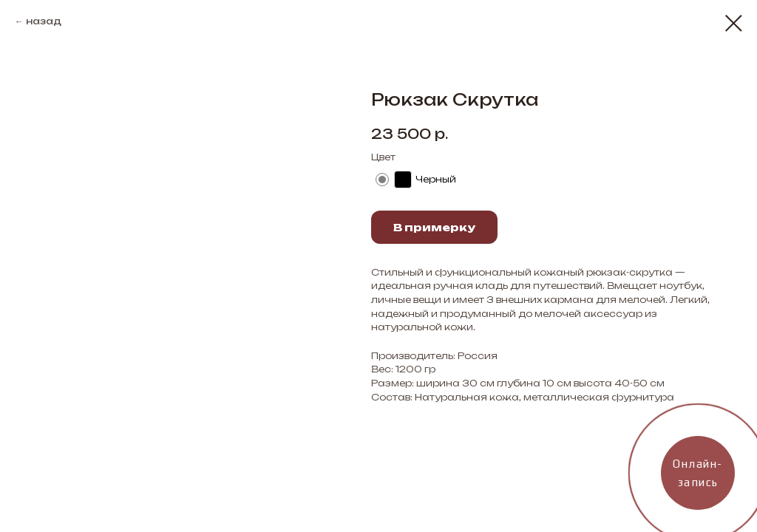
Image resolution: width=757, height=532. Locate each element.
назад (44, 21)
